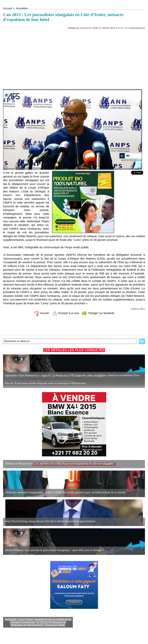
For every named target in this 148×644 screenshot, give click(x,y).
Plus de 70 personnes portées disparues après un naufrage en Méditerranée (45, 383)
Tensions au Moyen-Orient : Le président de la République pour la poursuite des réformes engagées (58, 464)
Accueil (7, 8)
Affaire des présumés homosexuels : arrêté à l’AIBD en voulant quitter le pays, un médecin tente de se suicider (64, 492)
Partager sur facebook (99, 313)
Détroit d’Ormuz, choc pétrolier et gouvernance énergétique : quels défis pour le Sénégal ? (53, 550)
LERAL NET (138, 309)
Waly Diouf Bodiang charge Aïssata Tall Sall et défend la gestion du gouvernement (49, 521)
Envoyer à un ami (64, 313)
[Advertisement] (74, 60)
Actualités (22, 8)
